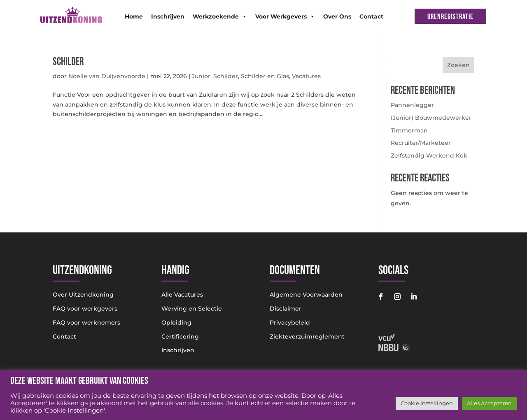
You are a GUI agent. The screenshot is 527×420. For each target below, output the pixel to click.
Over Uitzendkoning (83, 295)
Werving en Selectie (192, 309)
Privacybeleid (290, 323)
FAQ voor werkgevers (85, 309)
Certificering (180, 336)
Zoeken (458, 65)
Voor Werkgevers (285, 16)
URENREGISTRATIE (450, 17)
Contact (371, 16)
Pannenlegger (412, 105)
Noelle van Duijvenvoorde (107, 76)
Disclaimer (286, 309)
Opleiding (176, 323)
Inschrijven (168, 16)
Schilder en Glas (265, 76)
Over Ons (337, 16)
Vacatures (306, 76)
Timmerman (409, 130)
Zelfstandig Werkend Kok (429, 155)
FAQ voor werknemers (86, 323)
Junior (201, 76)
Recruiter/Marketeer (421, 143)
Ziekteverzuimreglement (307, 336)
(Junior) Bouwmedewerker (431, 118)
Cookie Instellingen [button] (427, 403)
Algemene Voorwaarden (306, 295)
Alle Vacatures (182, 295)
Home (134, 16)
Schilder (68, 62)
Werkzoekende (220, 16)
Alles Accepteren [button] (489, 403)
